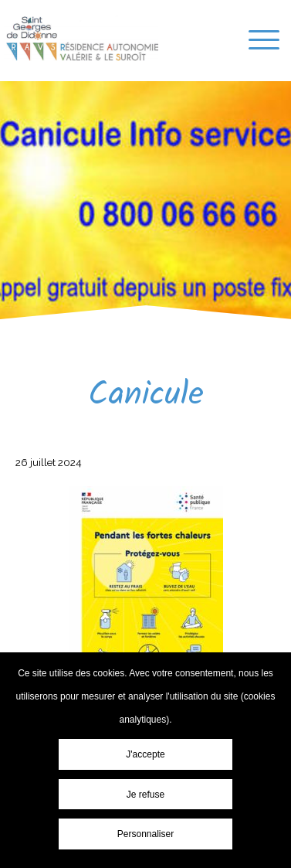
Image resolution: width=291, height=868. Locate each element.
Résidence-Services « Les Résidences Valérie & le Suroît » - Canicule (81, 39)
